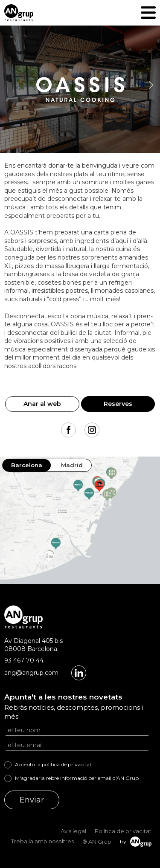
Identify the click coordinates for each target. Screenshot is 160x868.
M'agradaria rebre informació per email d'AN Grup (77, 778)
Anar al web (42, 404)
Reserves (118, 404)
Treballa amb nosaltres (42, 841)
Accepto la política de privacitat (53, 764)
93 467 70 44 (24, 660)
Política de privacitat (123, 831)
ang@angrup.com (31, 673)
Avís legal (73, 831)
